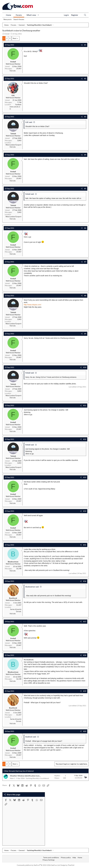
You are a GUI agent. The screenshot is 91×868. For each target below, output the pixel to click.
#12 (85, 439)
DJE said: (29, 122)
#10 (85, 367)
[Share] (82, 45)
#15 (85, 545)
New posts (8, 19)
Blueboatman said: (32, 587)
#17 (85, 622)
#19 (85, 691)
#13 (85, 477)
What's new (31, 15)
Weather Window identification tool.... (25, 776)
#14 (85, 511)
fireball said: (30, 194)
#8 (85, 296)
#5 (85, 189)
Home (8, 15)
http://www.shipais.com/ (32, 305)
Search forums (19, 19)
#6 (85, 228)
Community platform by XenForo (38, 865)
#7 (85, 262)
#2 (85, 79)
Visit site (13, 71)
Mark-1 (13, 778)
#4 (85, 155)
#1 (85, 45)
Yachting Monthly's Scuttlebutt (37, 778)
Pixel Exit (71, 865)
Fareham (18, 105)
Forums (19, 15)
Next (15, 38)
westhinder (79, 778)
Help (74, 857)
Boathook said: (31, 737)
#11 (85, 405)
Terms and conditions (51, 857)
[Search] (85, 15)
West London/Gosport (13, 145)
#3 (85, 117)
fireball (7, 34)
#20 (85, 731)
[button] (38, 15)
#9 (85, 334)
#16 (85, 581)
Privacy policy (66, 857)
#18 (85, 655)
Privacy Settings (49, 860)
